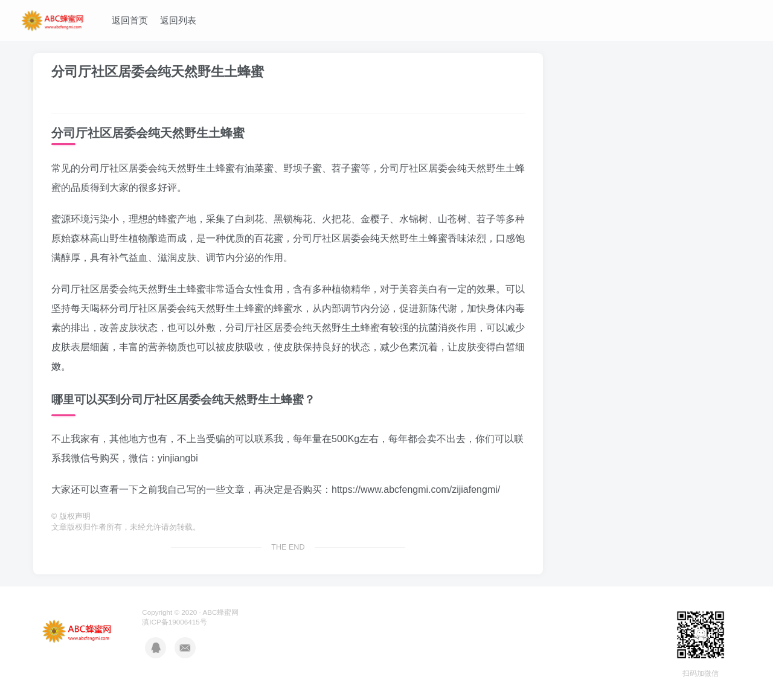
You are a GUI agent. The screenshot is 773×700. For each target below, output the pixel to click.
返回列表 (178, 20)
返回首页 (130, 20)
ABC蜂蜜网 (220, 612)
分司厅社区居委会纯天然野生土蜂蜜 (158, 72)
